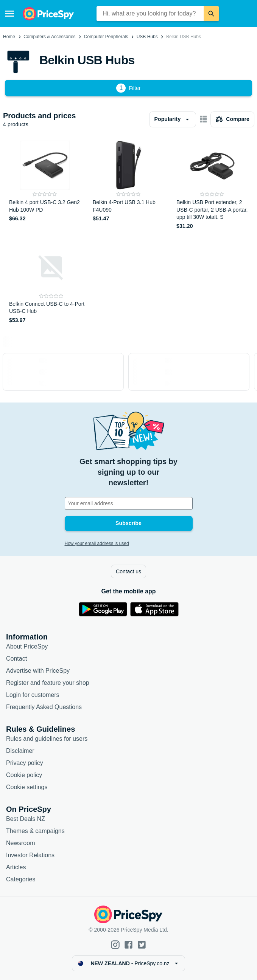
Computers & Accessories (49, 37)
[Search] (211, 14)
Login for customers (33, 695)
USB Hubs (147, 37)
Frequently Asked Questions (44, 707)
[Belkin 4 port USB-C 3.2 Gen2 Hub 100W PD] (45, 185)
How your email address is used (97, 543)
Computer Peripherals (106, 37)
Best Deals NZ (26, 819)
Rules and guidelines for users (47, 739)
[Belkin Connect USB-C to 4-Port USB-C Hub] (51, 283)
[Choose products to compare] (232, 119)
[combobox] (150, 14)
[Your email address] (129, 503)
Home (9, 37)
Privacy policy (25, 763)
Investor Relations (30, 855)
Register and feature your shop (48, 683)
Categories (21, 879)
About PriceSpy (27, 646)
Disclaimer (20, 751)
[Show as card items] (203, 119)
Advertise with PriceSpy (38, 671)
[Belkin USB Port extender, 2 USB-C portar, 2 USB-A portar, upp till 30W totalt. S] (212, 185)
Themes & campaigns (35, 831)
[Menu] (9, 14)
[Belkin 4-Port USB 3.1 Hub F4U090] (128, 185)
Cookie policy (24, 775)
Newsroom (20, 843)
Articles (16, 867)
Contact (16, 659)
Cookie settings (27, 787)
